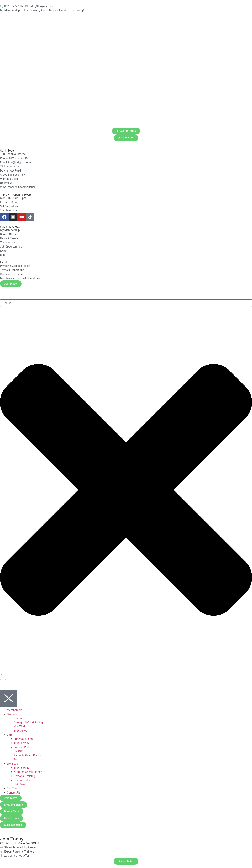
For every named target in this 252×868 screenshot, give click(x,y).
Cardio (18, 718)
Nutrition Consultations (28, 772)
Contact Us (14, 793)
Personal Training (24, 776)
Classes (12, 714)
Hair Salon (20, 784)
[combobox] (126, 303)
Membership (15, 710)
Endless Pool (22, 747)
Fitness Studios (23, 739)
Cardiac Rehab (23, 780)
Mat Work (20, 727)
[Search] (3, 678)
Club (10, 735)
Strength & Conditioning (28, 722)
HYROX (18, 751)
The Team (13, 788)
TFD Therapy (22, 743)
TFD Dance (20, 731)
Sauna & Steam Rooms (28, 755)
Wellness (12, 764)
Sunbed (18, 760)
